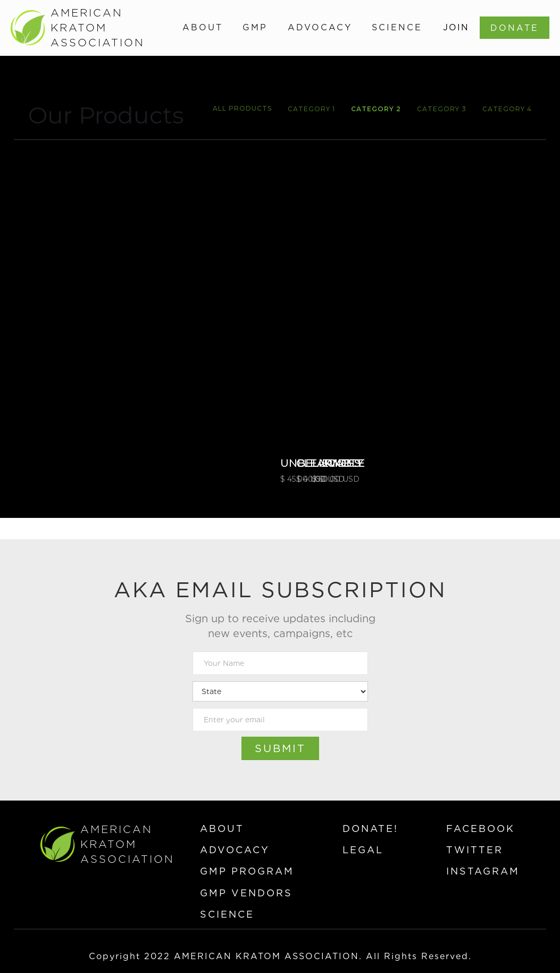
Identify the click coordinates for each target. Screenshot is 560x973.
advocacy (235, 850)
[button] (203, 28)
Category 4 (507, 109)
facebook (480, 828)
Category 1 (311, 109)
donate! (370, 828)
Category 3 (442, 109)
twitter (475, 850)
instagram (483, 871)
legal (363, 850)
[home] (65, 28)
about (222, 828)
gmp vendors (246, 893)
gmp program (247, 871)
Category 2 (376, 109)
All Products (242, 108)
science (227, 914)
